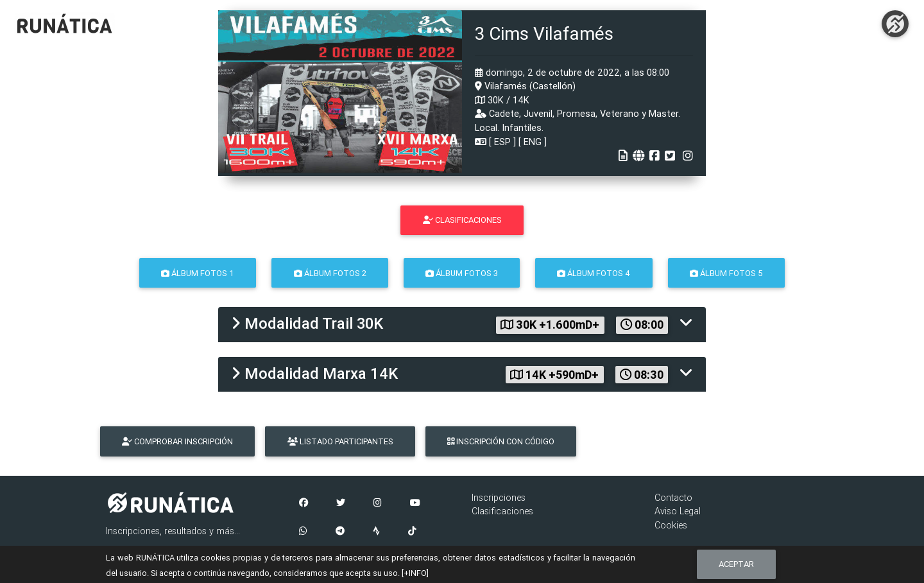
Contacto (673, 498)
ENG (533, 142)
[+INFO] (415, 573)
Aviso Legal (678, 511)
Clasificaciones (502, 511)
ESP (502, 142)
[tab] (462, 325)
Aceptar (736, 564)
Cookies (671, 525)
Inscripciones (499, 498)
